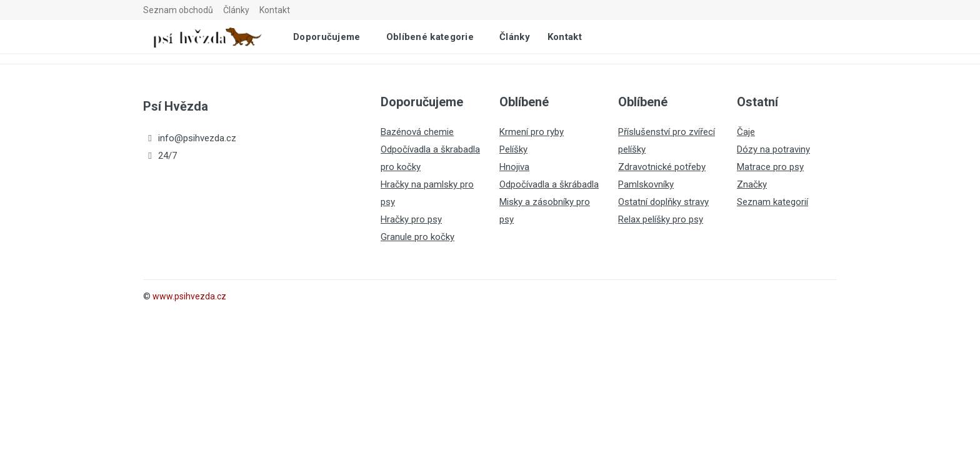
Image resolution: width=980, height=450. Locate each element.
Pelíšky (513, 149)
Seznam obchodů (178, 10)
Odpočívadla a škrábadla (549, 184)
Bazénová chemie (417, 132)
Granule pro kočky (417, 237)
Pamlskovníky (646, 184)
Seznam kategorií (772, 202)
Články (236, 10)
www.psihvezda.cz (189, 296)
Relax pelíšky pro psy (661, 219)
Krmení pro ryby (532, 132)
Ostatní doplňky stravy (663, 202)
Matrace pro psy (770, 167)
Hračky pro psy (411, 219)
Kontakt (275, 10)
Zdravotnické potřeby (662, 167)
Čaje (746, 132)
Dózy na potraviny (773, 149)
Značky (752, 184)
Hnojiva (514, 167)
